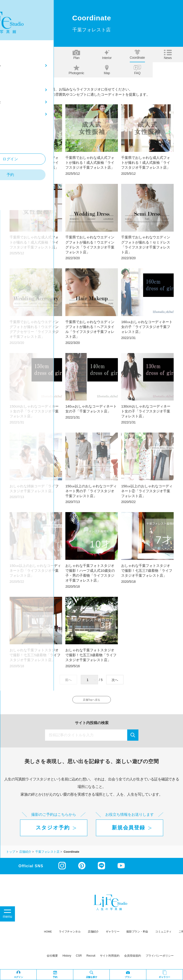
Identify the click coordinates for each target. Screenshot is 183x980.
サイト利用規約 (110, 959)
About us (46, 55)
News (168, 55)
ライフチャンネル (70, 934)
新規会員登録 (128, 831)
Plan (76, 55)
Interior (107, 55)
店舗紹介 (93, 934)
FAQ (137, 70)
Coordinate (137, 55)
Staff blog (16, 70)
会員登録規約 (133, 959)
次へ (115, 680)
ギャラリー (113, 934)
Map (107, 70)
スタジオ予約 (53, 831)
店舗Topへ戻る (91, 701)
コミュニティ (163, 934)
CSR (79, 959)
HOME (48, 934)
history (67, 959)
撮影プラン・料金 (137, 934)
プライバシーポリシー (160, 959)
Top (15, 55)
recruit (91, 959)
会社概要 (52, 959)
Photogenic (76, 70)
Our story (46, 70)
